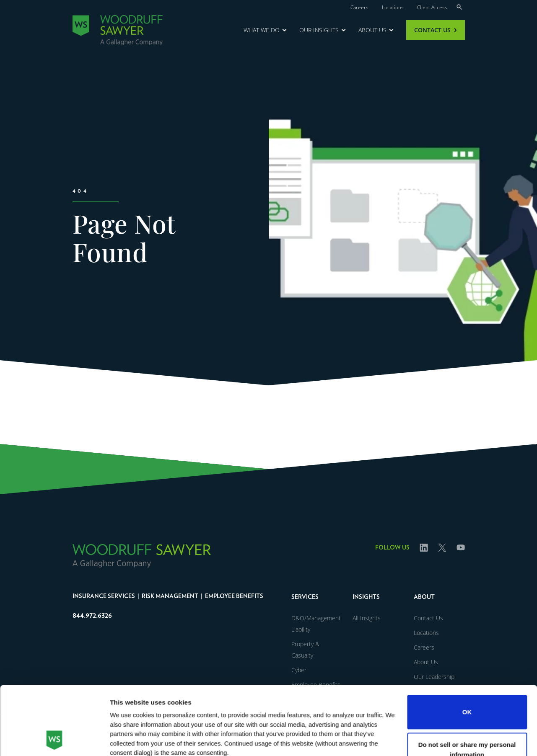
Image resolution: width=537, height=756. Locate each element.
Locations (393, 7)
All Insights (367, 618)
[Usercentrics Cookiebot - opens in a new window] (54, 740)
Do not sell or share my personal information (467, 685)
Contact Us (432, 30)
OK (467, 648)
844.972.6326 (92, 616)
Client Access (432, 7)
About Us (372, 30)
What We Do (262, 30)
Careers (359, 7)
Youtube (461, 556)
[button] (317, 596)
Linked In (424, 556)
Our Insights (319, 30)
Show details (129, 739)
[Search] (459, 6)
